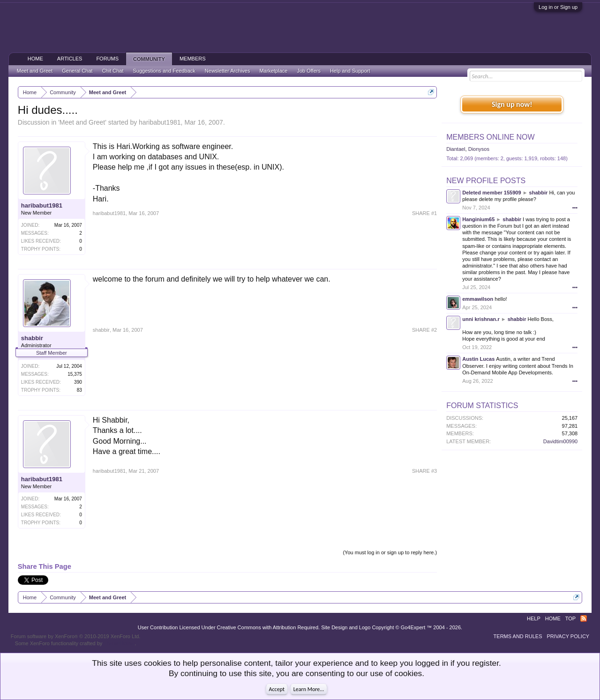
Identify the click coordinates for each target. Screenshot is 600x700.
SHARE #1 (424, 213)
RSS (584, 618)
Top (570, 618)
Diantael (456, 149)
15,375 (75, 374)
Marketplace (273, 71)
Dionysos (479, 149)
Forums (107, 59)
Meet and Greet (82, 122)
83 (79, 390)
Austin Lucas (478, 359)
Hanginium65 (478, 219)
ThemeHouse (119, 643)
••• (575, 208)
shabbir (32, 338)
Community (149, 59)
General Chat (77, 71)
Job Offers (309, 71)
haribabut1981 (160, 122)
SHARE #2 (424, 330)
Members (193, 59)
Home (35, 59)
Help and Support (350, 71)
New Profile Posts (486, 181)
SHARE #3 (424, 471)
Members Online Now (490, 137)
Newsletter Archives (228, 71)
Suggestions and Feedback (164, 71)
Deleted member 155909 (491, 193)
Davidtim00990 (560, 441)
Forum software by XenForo (76, 636)
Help (534, 618)
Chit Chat (113, 71)
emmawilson (478, 299)
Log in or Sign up (558, 7)
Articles (70, 59)
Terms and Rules (518, 636)
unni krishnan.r (481, 319)
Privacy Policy (568, 636)
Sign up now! (512, 104)
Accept (277, 689)
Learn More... (309, 689)
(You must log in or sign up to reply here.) (390, 552)
